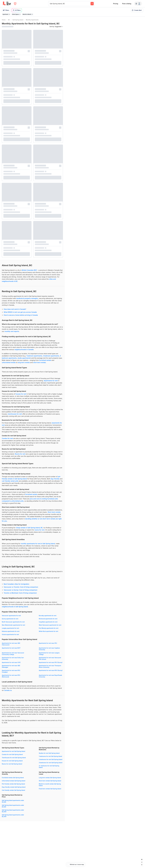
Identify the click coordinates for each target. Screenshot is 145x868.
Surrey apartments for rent (10, 619)
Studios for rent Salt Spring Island (49, 753)
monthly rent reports (12, 331)
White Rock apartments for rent (49, 631)
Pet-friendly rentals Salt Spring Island (13, 784)
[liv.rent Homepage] (7, 4)
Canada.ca (8, 690)
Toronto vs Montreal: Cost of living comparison (20, 593)
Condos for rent (7, 438)
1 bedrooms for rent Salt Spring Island (50, 756)
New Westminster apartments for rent (13, 625)
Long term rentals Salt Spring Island (50, 778)
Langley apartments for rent (10, 628)
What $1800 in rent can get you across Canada (20, 312)
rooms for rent (39, 530)
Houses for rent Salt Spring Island (12, 761)
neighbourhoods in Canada (24, 350)
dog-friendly (55, 479)
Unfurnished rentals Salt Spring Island (14, 781)
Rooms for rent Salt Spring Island (12, 764)
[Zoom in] (142, 859)
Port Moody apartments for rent (49, 628)
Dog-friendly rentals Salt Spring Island (14, 787)
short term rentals (39, 362)
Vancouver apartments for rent (11, 616)
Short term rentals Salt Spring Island (50, 781)
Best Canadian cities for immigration (16, 584)
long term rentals (24, 362)
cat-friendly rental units (10, 481)
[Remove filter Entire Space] (20, 14)
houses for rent (21, 394)
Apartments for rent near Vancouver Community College (13, 654)
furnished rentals (45, 360)
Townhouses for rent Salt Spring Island (14, 758)
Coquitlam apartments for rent (48, 622)
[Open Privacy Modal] (15, 4)
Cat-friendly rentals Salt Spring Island (13, 790)
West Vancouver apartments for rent (50, 625)
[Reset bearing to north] (142, 865)
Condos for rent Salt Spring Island (12, 754)
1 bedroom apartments (34, 356)
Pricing (116, 4)
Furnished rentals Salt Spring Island (13, 778)
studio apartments (24, 358)
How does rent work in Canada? (15, 309)
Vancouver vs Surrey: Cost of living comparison (21, 590)
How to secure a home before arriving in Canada (21, 315)
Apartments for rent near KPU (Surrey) (51, 670)
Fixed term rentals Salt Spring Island (50, 789)
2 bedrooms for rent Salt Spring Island (51, 759)
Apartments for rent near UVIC (11, 662)
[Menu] (138, 4)
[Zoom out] (142, 862)
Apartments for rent (51, 381)
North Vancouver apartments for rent (13, 622)
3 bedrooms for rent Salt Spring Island (51, 763)
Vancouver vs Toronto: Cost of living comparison (21, 587)
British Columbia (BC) (29, 270)
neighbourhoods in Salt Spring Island (15, 607)
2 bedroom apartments (51, 356)
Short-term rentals (54, 512)
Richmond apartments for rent (48, 619)
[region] (105, 442)
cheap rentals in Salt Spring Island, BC (29, 528)
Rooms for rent (20, 454)
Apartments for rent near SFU (48, 643)
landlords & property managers (27, 298)
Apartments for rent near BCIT (11, 648)
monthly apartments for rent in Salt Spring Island (38, 544)
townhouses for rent (15, 414)
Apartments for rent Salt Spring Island (14, 751)
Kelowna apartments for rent (11, 631)
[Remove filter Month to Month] (32, 14)
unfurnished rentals (9, 362)
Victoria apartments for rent (10, 634)
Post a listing (127, 4)
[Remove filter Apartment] (9, 14)
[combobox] (50, 4)
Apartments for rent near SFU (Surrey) (51, 662)
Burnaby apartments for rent (48, 616)
